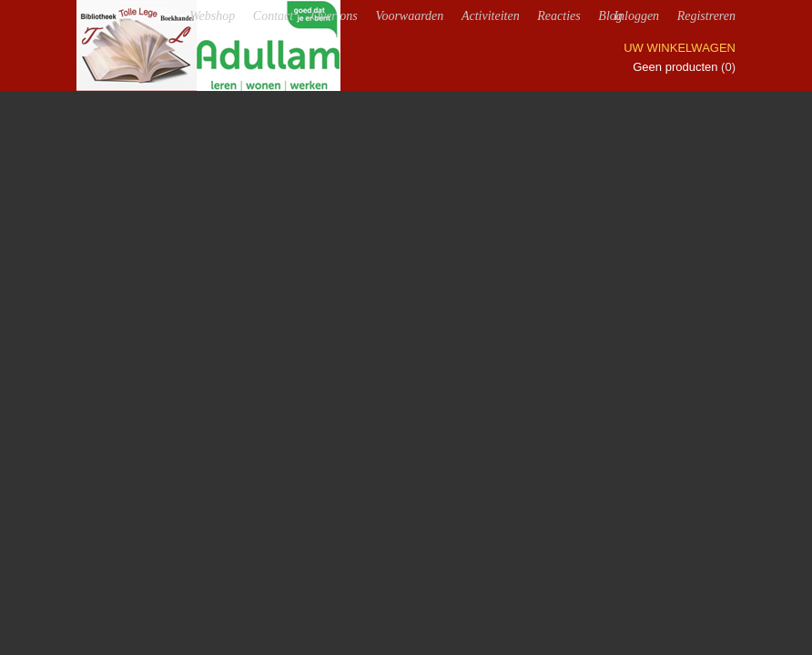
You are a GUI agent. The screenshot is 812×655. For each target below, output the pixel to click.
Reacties (558, 16)
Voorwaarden (409, 16)
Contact (273, 16)
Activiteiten (491, 16)
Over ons (335, 16)
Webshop (212, 16)
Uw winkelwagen (680, 48)
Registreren (706, 16)
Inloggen (636, 16)
